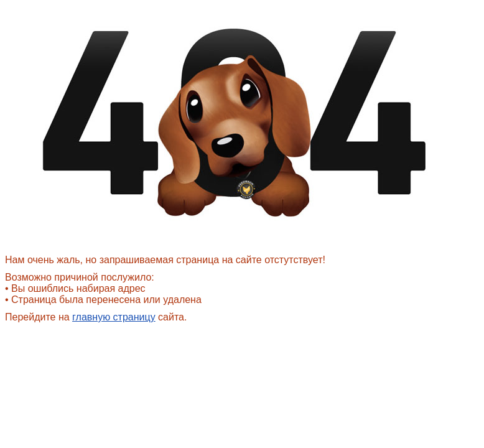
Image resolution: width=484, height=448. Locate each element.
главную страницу (114, 317)
